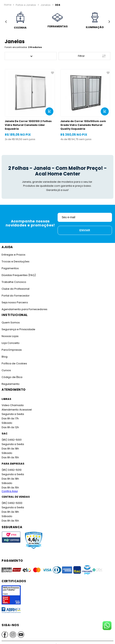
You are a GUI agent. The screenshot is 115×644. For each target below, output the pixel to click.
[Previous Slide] (6, 22)
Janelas (46, 5)
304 (58, 5)
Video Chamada (13, 405)
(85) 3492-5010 (12, 470)
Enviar (85, 230)
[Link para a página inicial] (8, 5)
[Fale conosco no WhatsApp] (107, 626)
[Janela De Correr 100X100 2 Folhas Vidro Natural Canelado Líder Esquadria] (30, 105)
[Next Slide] (109, 22)
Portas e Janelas (26, 5)
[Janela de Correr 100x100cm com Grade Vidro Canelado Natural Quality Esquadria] (85, 105)
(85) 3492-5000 (12, 503)
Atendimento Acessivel (17, 410)
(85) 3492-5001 (12, 440)
